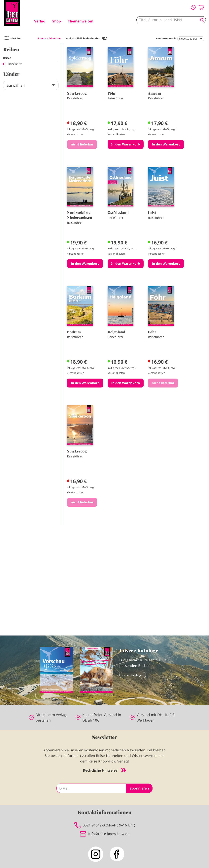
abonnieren (139, 788)
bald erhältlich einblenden (83, 38)
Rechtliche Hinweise (104, 770)
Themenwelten (81, 21)
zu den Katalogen (133, 675)
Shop (57, 21)
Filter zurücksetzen (49, 38)
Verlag (40, 21)
